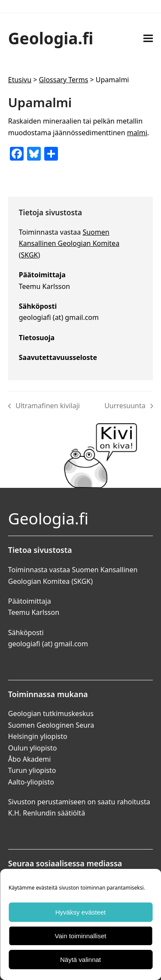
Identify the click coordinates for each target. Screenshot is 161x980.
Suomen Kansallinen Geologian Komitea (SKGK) (69, 243)
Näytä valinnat (80, 960)
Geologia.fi (51, 38)
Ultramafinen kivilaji (44, 406)
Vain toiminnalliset (81, 936)
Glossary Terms (64, 80)
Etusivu (20, 80)
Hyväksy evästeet (81, 912)
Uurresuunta (129, 406)
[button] (148, 38)
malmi (137, 133)
